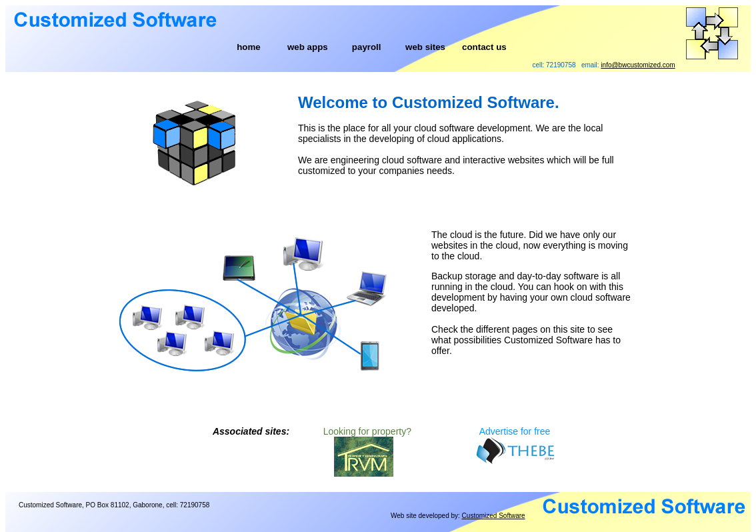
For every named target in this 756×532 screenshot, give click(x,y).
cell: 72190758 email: (604, 65)
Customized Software (494, 516)
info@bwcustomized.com (638, 65)
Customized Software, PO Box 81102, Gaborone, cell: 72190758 (114, 505)
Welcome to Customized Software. (429, 102)
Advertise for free (515, 431)
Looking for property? (367, 431)
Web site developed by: (458, 516)
